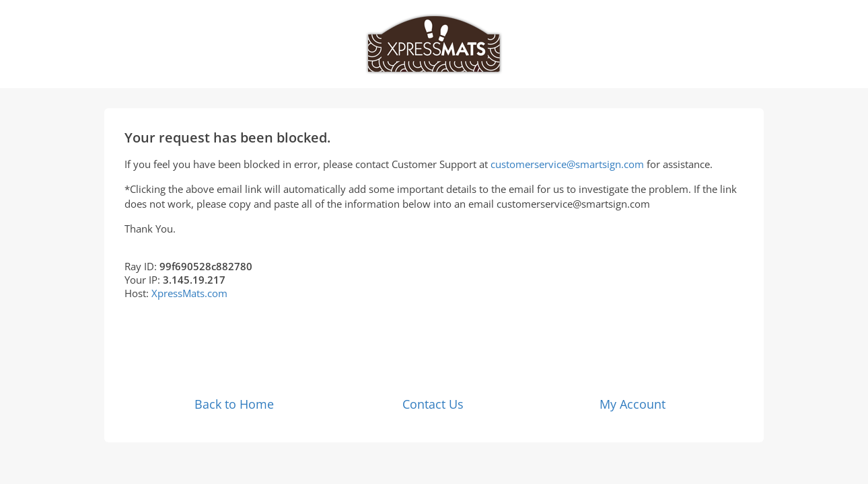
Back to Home (234, 404)
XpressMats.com (189, 293)
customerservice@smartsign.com (567, 164)
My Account (632, 404)
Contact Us (433, 404)
